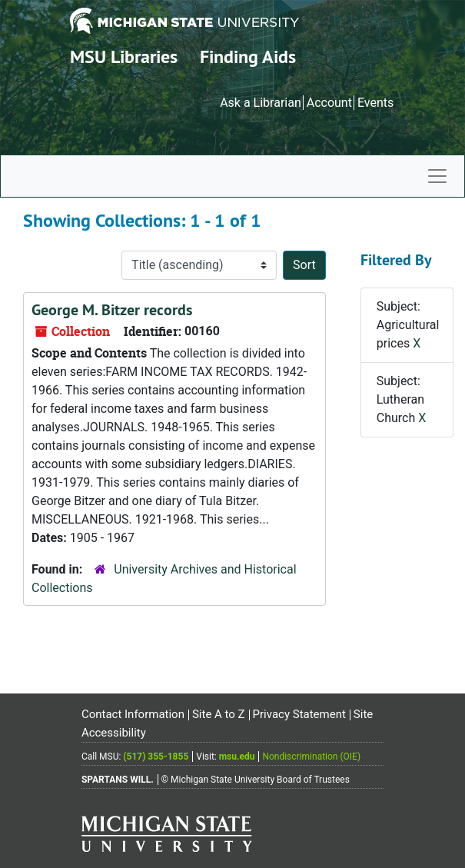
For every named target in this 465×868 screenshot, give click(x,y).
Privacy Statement (299, 714)
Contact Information (133, 714)
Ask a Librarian (261, 103)
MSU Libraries (124, 57)
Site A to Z (219, 714)
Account (329, 103)
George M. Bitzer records (112, 310)
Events (375, 103)
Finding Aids (248, 57)
